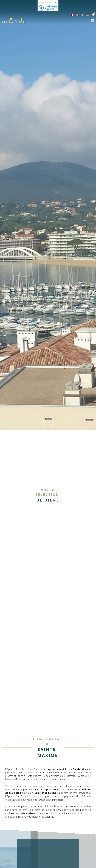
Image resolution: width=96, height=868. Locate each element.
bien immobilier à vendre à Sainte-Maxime (50, 778)
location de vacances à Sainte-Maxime (29, 802)
